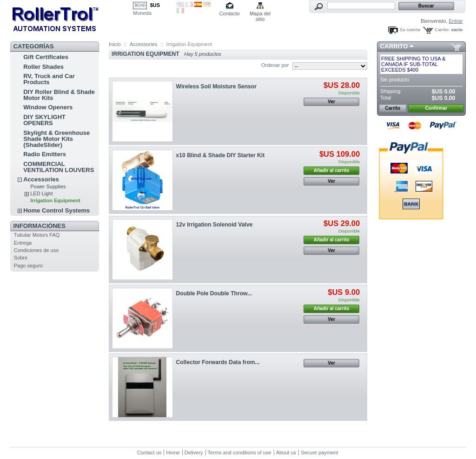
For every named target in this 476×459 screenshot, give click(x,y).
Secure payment (319, 452)
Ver (331, 102)
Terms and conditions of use (240, 452)
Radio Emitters (45, 154)
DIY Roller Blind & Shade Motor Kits (59, 95)
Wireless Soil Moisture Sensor (216, 86)
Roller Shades (43, 67)
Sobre (21, 258)
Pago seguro (28, 266)
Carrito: (442, 30)
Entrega (23, 243)
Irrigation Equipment (55, 200)
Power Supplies (48, 186)
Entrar (456, 21)
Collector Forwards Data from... (218, 362)
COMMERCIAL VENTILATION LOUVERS (59, 167)
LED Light (41, 193)
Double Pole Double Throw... (214, 293)
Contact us (149, 452)
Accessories (41, 179)
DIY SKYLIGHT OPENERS (44, 120)
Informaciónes (40, 226)
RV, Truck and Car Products (49, 79)
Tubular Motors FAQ (37, 235)
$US (155, 5)
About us (286, 452)
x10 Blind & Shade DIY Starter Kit (221, 155)
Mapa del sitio (260, 14)
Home (173, 452)
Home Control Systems (56, 210)
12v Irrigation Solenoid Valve (215, 225)
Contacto (230, 13)
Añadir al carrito (332, 170)
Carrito (394, 46)
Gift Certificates (46, 57)
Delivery (194, 452)
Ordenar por (275, 65)
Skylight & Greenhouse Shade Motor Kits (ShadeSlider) (56, 139)
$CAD (140, 5)
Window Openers (48, 107)
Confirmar (436, 108)
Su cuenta (410, 30)
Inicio (115, 44)
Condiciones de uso (36, 250)
